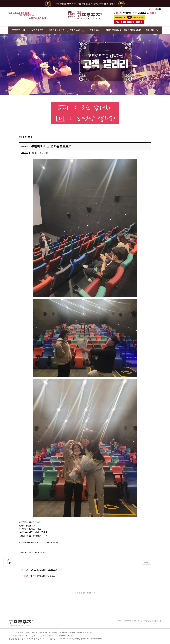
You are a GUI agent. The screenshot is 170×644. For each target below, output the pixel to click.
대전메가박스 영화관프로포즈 (43, 576)
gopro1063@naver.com (91, 639)
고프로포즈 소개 (18, 30)
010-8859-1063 (66, 639)
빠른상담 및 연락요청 (153, 621)
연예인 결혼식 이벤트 (133, 30)
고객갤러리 (95, 30)
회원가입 (158, 9)
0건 (35, 153)
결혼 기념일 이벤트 (56, 30)
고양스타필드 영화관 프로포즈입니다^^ (47, 570)
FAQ (140, 621)
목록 (147, 563)
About (121, 621)
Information (131, 621)
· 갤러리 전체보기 (24, 137)
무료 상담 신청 (152, 30)
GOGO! (153, 13)
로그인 (151, 9)
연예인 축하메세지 (114, 30)
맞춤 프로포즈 (37, 30)
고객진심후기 (76, 30)
